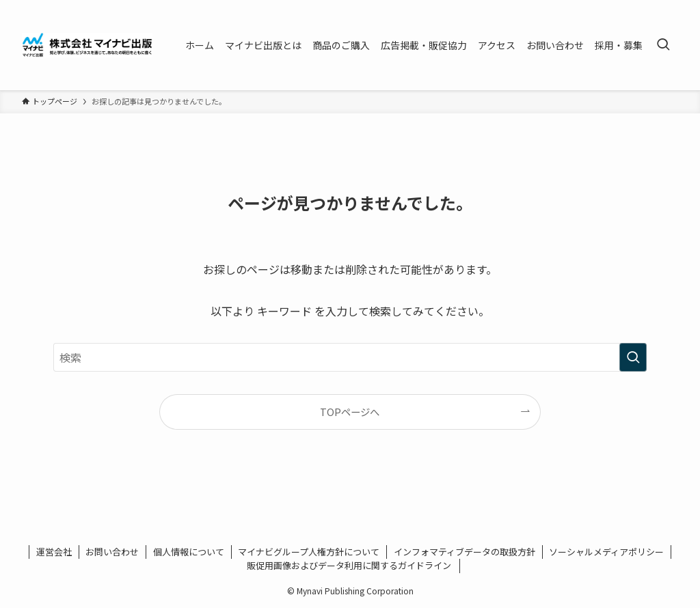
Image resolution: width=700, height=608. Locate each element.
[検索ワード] (350, 357)
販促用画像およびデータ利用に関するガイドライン (350, 565)
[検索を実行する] (633, 357)
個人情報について (189, 552)
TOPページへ (350, 412)
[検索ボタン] (663, 45)
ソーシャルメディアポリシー (606, 552)
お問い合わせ (112, 552)
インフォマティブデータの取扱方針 (465, 552)
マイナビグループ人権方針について (309, 552)
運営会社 (54, 552)
